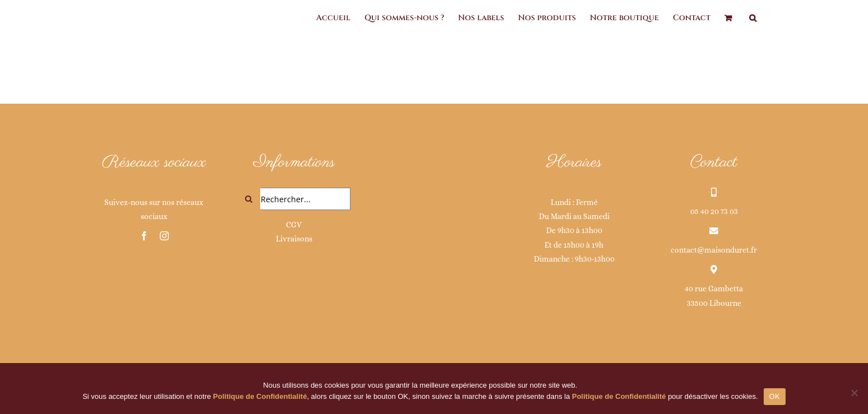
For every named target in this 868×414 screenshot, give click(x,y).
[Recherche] (249, 199)
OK (775, 396)
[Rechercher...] (294, 199)
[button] (753, 18)
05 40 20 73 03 (714, 211)
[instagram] (164, 236)
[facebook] (144, 236)
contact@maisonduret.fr (714, 250)
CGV (294, 225)
